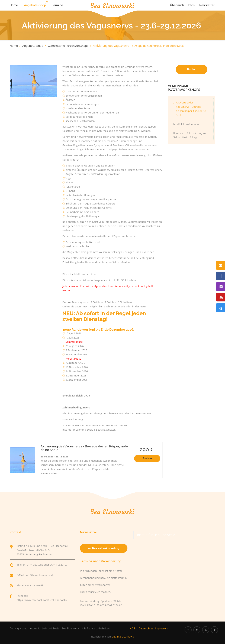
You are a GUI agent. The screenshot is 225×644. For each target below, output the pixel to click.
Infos (191, 5)
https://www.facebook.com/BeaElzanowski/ (42, 600)
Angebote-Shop (35, 5)
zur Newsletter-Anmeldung (104, 548)
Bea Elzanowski (34, 585)
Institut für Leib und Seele (156, 535)
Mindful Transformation (187, 124)
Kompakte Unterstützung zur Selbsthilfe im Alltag (190, 135)
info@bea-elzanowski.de (40, 575)
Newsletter (207, 5)
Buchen (147, 458)
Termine (58, 5)
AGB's (133, 629)
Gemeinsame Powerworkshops (68, 46)
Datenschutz (146, 629)
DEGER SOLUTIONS (123, 637)
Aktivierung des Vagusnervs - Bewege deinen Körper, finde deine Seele (191, 109)
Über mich (177, 5)
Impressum (162, 629)
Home (14, 5)
